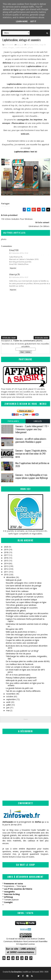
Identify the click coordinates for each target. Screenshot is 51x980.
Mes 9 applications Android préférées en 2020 (32, 465)
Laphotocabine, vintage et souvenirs (22, 608)
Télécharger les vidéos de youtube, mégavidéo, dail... (27, 658)
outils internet (21, 48)
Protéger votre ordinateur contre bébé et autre (26, 616)
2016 (6, 558)
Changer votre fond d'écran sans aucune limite (26, 638)
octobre (10, 697)
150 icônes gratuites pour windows (21, 605)
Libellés (38, 421)
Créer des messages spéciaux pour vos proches (27, 635)
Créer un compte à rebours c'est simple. (23, 667)
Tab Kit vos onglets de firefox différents (23, 691)
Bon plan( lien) (32, 45)
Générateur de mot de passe (18, 654)
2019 (6, 550)
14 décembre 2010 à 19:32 (20, 253)
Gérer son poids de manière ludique (21, 600)
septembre (11, 699)
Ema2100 (14, 250)
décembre (11, 577)
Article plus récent (9, 338)
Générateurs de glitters (16, 611)
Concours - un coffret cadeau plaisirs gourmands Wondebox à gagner (31, 440)
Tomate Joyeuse (11, 900)
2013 (6, 566)
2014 (6, 564)
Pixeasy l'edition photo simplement (21, 678)
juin (8, 708)
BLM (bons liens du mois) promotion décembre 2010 (27, 647)
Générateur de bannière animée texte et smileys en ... (27, 625)
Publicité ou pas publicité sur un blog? (22, 651)
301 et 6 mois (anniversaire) (18, 675)
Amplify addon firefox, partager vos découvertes (27, 613)
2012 (6, 569)
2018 (6, 552)
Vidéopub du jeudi (14, 580)
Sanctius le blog (12, 894)
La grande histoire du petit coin (19, 688)
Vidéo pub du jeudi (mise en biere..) (21, 632)
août (8, 702)
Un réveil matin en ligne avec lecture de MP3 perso (25, 671)
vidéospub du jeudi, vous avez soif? (21, 680)
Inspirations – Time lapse (15, 886)
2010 (6, 575)
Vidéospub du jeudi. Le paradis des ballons (24, 594)
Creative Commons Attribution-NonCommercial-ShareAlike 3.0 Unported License (26, 941)
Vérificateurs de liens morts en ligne (21, 588)
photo (30, 48)
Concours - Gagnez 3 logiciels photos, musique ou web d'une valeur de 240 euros (31, 454)
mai (8, 711)
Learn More (22, 21)
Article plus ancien (41, 338)
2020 (6, 547)
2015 (6, 561)
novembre (11, 694)
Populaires (13, 421)
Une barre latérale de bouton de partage (23, 586)
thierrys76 (14, 274)
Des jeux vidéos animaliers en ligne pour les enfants (25, 684)
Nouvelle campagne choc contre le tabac (24, 583)
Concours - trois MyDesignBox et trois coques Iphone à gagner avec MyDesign (32, 477)
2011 (6, 572)
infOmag (8, 897)
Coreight (8, 902)
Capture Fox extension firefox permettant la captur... (25, 620)
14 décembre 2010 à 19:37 (20, 277)
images (11, 48)
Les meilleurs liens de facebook (20, 664)
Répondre (13, 268)
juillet (9, 705)
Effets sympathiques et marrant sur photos (25, 597)
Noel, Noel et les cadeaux (17, 591)
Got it (33, 21)
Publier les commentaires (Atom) (28, 341)
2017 (6, 555)
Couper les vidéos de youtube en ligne (22, 640)
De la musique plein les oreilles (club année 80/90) (28, 661)
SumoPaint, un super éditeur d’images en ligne (26, 602)
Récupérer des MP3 (14, 629)
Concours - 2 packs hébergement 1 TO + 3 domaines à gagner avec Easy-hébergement (32, 429)
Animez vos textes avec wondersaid (21, 643)
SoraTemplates (16, 972)
